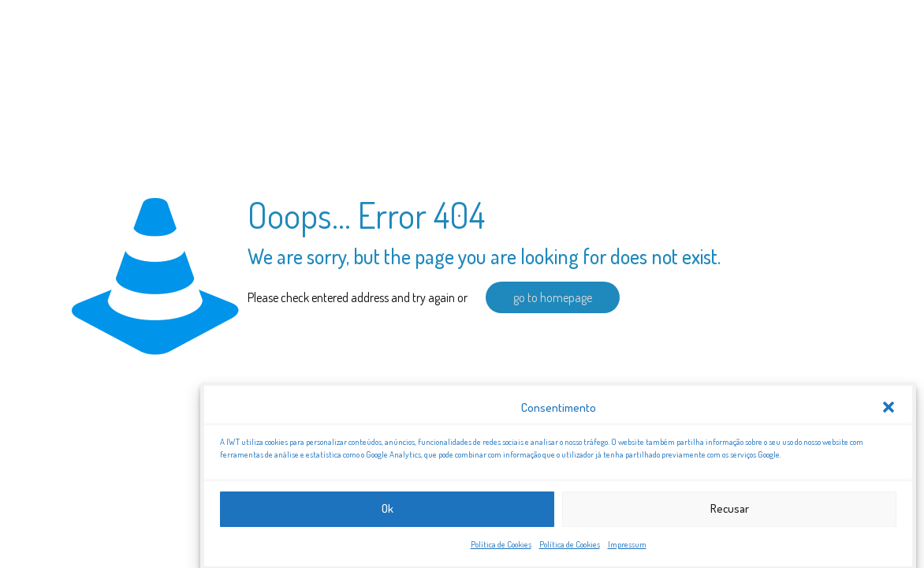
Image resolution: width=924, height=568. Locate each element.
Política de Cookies (501, 547)
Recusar (730, 512)
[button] (889, 411)
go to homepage (553, 297)
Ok (387, 512)
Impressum (627, 547)
